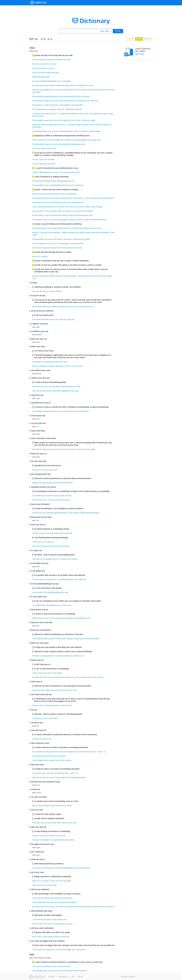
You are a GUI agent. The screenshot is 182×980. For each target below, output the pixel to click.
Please (35, 387)
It (33, 172)
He (33, 64)
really (47, 752)
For (34, 144)
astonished (95, 90)
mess (76, 391)
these (58, 777)
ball (37, 626)
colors (62, 194)
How (34, 449)
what (98, 232)
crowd (38, 319)
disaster (52, 366)
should (52, 276)
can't (35, 950)
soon (44, 500)
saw (109, 90)
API (73, 977)
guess (52, 950)
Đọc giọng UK (43, 39)
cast (46, 185)
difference (60, 140)
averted (38, 202)
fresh (65, 228)
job (81, 248)
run (39, 387)
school (61, 120)
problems (64, 777)
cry (37, 426)
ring (91, 85)
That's (51, 718)
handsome (43, 243)
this (49, 228)
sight (38, 327)
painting (84, 140)
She (34, 81)
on (52, 131)
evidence (68, 211)
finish (39, 950)
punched (38, 96)
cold (52, 185)
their (56, 411)
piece (60, 211)
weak (55, 81)
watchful (65, 868)
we (48, 449)
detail (52, 159)
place (61, 366)
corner (62, 207)
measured (37, 114)
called (54, 307)
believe (39, 374)
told (85, 101)
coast (65, 276)
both (62, 924)
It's (33, 756)
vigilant (72, 868)
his (57, 90)
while (84, 131)
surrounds (81, 411)
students (39, 868)
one (52, 64)
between (53, 96)
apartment (57, 391)
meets (62, 705)
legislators (40, 411)
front (67, 366)
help (99, 907)
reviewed (39, 181)
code (44, 307)
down (63, 198)
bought (39, 902)
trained (41, 140)
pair (42, 73)
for (50, 105)
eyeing (47, 966)
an (47, 131)
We (34, 228)
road (51, 836)
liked (37, 677)
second (62, 836)
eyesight (67, 81)
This (34, 470)
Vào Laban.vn (63, 977)
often (113, 232)
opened (52, 291)
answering (102, 220)
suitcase (58, 618)
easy (38, 434)
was (38, 92)
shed (34, 127)
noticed (53, 211)
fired (96, 101)
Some (35, 690)
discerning (61, 144)
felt (84, 752)
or (68, 220)
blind (38, 855)
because (81, 907)
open (46, 760)
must (65, 449)
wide (60, 919)
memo (38, 470)
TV (80, 131)
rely (50, 144)
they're (61, 533)
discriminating (71, 144)
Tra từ (118, 31)
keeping (38, 496)
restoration (73, 902)
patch (44, 64)
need (37, 228)
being (71, 579)
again (43, 125)
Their (34, 120)
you (75, 387)
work (52, 868)
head (60, 90)
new (95, 228)
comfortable (63, 579)
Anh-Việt (131, 39)
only (56, 470)
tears (69, 120)
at (75, 101)
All (33, 215)
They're (35, 885)
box (60, 291)
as (74, 215)
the (65, 60)
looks (36, 172)
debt (55, 885)
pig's (64, 559)
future (61, 907)
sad (39, 77)
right (47, 96)
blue (53, 73)
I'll (33, 533)
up (43, 85)
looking (96, 114)
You (61, 449)
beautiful (79, 105)
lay (46, 673)
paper (98, 131)
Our (34, 411)
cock (38, 419)
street (68, 966)
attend (83, 513)
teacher (87, 868)
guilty (41, 239)
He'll (34, 500)
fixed (38, 220)
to (63, 60)
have (35, 68)
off (45, 836)
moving (48, 207)
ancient (39, 307)
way (99, 228)
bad (50, 81)
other (64, 823)
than (58, 705)
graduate (58, 513)
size (42, 116)
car (70, 496)
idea (34, 116)
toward (56, 898)
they (46, 144)
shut (67, 937)
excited (57, 85)
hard (78, 96)
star (37, 520)
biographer (40, 185)
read (91, 131)
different (66, 232)
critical (69, 181)
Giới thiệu (51, 977)
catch (38, 398)
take (57, 366)
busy (69, 881)
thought (65, 243)
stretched (45, 319)
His (33, 90)
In (33, 248)
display (39, 109)
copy (99, 140)
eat (88, 618)
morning (73, 276)
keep (52, 500)
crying (92, 120)
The (34, 105)
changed (70, 752)
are (61, 881)
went (35, 919)
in (47, 68)
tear (92, 125)
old (47, 605)
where (88, 207)
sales (70, 898)
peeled (49, 656)
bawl (38, 342)
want (38, 559)
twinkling (57, 592)
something (42, 68)
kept (40, 131)
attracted (46, 194)
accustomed (57, 60)
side (82, 207)
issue (74, 823)
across (64, 483)
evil (95, 276)
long (87, 220)
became (48, 60)
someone (49, 579)
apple (38, 847)
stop (73, 777)
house (55, 546)
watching (43, 366)
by (53, 114)
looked (52, 85)
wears (37, 64)
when (72, 85)
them (87, 411)
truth (64, 756)
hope (35, 673)
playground (53, 605)
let (60, 387)
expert (80, 144)
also (83, 276)
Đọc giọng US (50, 39)
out (52, 90)
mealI (47, 950)
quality (53, 164)
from (56, 120)
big (34, 92)
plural (35, 235)
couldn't (55, 840)
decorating (39, 144)
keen (42, 159)
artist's (43, 148)
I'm (33, 496)
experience (40, 752)
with (64, 90)
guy (39, 690)
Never (75, 559)
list (54, 806)
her (85, 85)
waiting (70, 639)
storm (46, 276)
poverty (70, 411)
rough (111, 114)
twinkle (39, 335)
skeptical (63, 185)
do (38, 924)
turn (83, 656)
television (62, 639)
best (66, 248)
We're (35, 881)
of (45, 73)
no (73, 211)
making (47, 690)
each (59, 823)
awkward (47, 172)
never (40, 673)
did (37, 449)
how (113, 90)
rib (102, 276)
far (57, 319)
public (81, 579)
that (75, 411)
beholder (57, 232)
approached (76, 202)
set (66, 677)
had (36, 131)
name (70, 806)
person (71, 248)
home (51, 120)
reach (57, 276)
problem (54, 228)
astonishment (72, 90)
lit (40, 85)
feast (47, 105)
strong (46, 81)
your (43, 387)
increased (64, 898)
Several (35, 483)
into (39, 919)
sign (58, 656)
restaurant (83, 971)
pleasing (53, 109)
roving (38, 793)
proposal (49, 181)
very (89, 90)
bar (71, 483)
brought (49, 125)
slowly (42, 60)
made (106, 125)
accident (96, 639)
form (75, 307)
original (77, 140)
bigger (69, 950)
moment (58, 677)
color (54, 148)
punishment (64, 307)
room (90, 215)
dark (69, 60)
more (77, 639)
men (40, 483)
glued (51, 639)
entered (82, 215)
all (40, 291)
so (48, 500)
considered (77, 239)
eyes (37, 60)
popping (47, 90)
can (49, 140)
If (33, 924)
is (42, 105)
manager (39, 971)
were (41, 90)
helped (41, 760)
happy (67, 85)
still (38, 605)
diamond (37, 718)
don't (39, 823)
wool (38, 785)
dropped (39, 198)
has (36, 73)
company (51, 937)
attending (51, 513)
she (47, 85)
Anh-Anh (139, 39)
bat (37, 726)
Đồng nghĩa (148, 39)
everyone (54, 215)
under (56, 868)
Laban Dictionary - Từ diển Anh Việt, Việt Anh (38, 3)
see (80, 276)
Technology (37, 362)
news (82, 639)
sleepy (43, 77)
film (37, 760)
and (62, 85)
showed (80, 85)
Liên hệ (80, 977)
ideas (88, 232)
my (49, 68)
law (50, 307)
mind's (65, 605)
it (36, 92)
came (46, 120)
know (67, 387)
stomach (82, 950)
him (44, 96)
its (39, 116)
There (35, 705)
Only (34, 140)
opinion (46, 248)
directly (71, 101)
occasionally (63, 131)
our (62, 362)
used (66, 496)
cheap (62, 496)
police (60, 239)
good (41, 81)
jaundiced (62, 181)
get (106, 114)
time (90, 220)
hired (39, 898)
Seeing (35, 125)
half (44, 131)
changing (47, 362)
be (37, 500)
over (48, 64)
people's (52, 760)
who (55, 579)
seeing (110, 276)
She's (34, 546)
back (82, 449)
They (34, 639)
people (72, 232)
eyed (45, 971)
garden (39, 105)
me (43, 101)
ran (37, 806)
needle (45, 256)
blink (38, 567)
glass (56, 718)
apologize (49, 559)
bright (49, 73)
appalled (65, 391)
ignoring (78, 777)
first (96, 677)
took (35, 836)
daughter (40, 120)
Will (34, 618)
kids (52, 533)
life (82, 185)
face (87, 96)
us (72, 656)
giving (49, 483)
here (56, 449)
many (54, 248)
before (90, 211)
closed (51, 411)
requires (42, 579)
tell (52, 140)
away (60, 202)
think (78, 387)
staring (72, 220)
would (66, 656)
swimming (68, 533)
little (41, 172)
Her (34, 60)
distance (48, 114)
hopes (76, 513)
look (77, 109)
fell (95, 198)
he (76, 85)
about (93, 232)
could (69, 319)
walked (70, 971)
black (87, 276)
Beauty (35, 232)
